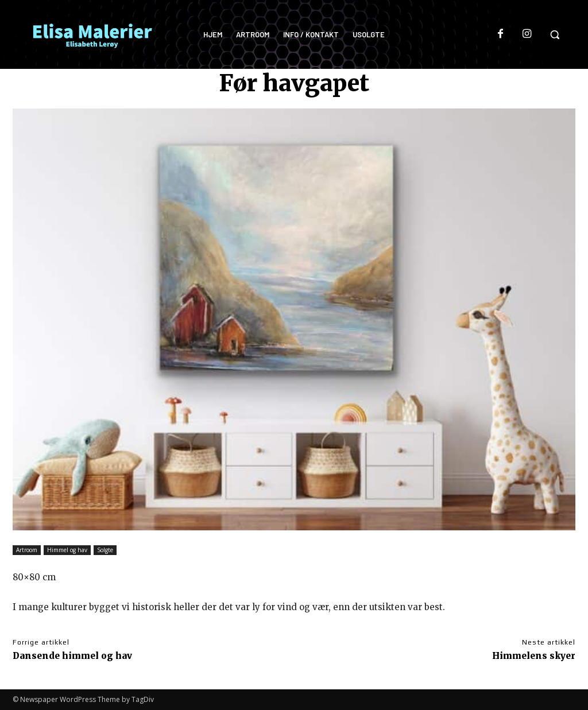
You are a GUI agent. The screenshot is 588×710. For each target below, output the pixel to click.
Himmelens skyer (534, 656)
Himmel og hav (67, 550)
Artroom (27, 550)
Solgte (105, 550)
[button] (555, 34)
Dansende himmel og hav (72, 656)
